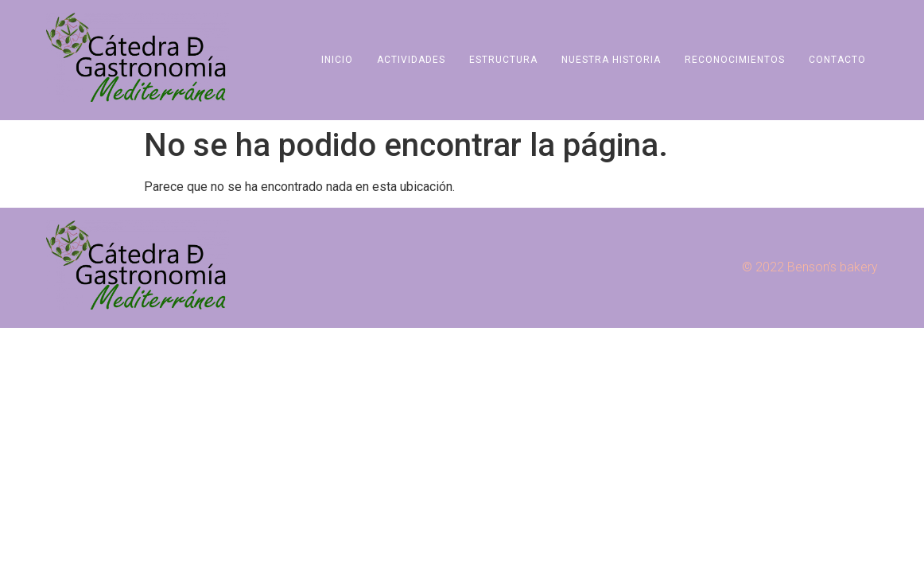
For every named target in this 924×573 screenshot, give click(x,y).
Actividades (411, 60)
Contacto (837, 60)
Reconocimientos (735, 60)
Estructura (503, 60)
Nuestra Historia (611, 60)
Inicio (337, 60)
